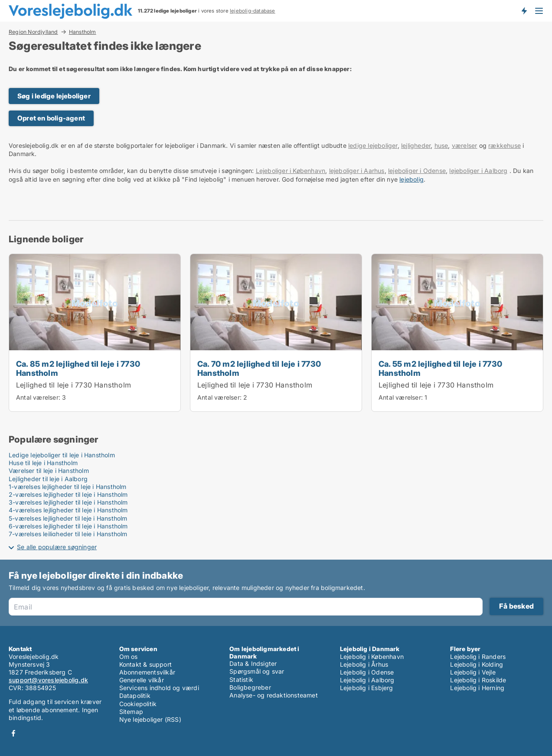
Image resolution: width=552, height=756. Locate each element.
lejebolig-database (253, 11)
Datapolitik (135, 696)
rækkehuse (505, 145)
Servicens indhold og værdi (159, 688)
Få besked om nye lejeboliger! (524, 11)
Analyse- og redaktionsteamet (274, 695)
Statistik (241, 679)
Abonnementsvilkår (147, 672)
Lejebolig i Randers (478, 657)
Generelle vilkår (142, 680)
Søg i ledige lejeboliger (54, 96)
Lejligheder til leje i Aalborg (48, 479)
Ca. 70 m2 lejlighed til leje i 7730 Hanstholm (259, 368)
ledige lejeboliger (373, 145)
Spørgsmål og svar (257, 671)
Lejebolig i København (372, 657)
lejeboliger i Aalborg (478, 171)
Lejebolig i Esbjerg (367, 688)
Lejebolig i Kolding (477, 664)
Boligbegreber (250, 687)
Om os (129, 657)
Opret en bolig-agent (51, 118)
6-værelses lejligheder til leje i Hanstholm (68, 526)
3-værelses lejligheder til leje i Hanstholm (68, 502)
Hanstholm (83, 32)
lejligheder (416, 145)
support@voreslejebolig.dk (48, 680)
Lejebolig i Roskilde (478, 680)
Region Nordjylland (33, 32)
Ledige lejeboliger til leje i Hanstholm (62, 455)
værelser (465, 145)
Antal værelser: (38, 397)
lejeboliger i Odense (417, 171)
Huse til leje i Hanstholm (43, 463)
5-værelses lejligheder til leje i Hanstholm (68, 518)
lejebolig (412, 179)
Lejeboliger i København (291, 171)
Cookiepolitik (138, 704)
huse (441, 145)
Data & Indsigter (253, 663)
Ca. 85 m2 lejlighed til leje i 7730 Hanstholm (78, 368)
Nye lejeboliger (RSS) (150, 719)
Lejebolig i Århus (364, 664)
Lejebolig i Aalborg (367, 680)
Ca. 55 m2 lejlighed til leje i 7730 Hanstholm (440, 368)
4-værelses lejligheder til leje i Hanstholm (68, 510)
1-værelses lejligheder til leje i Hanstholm (68, 487)
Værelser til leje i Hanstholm (49, 471)
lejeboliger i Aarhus (357, 171)
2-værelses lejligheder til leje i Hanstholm (68, 494)
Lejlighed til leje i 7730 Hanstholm (73, 385)
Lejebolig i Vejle (473, 672)
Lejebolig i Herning (477, 688)
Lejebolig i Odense (367, 672)
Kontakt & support (145, 664)
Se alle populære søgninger (57, 547)
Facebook (13, 733)
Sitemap (131, 712)
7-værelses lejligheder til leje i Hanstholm (68, 534)
